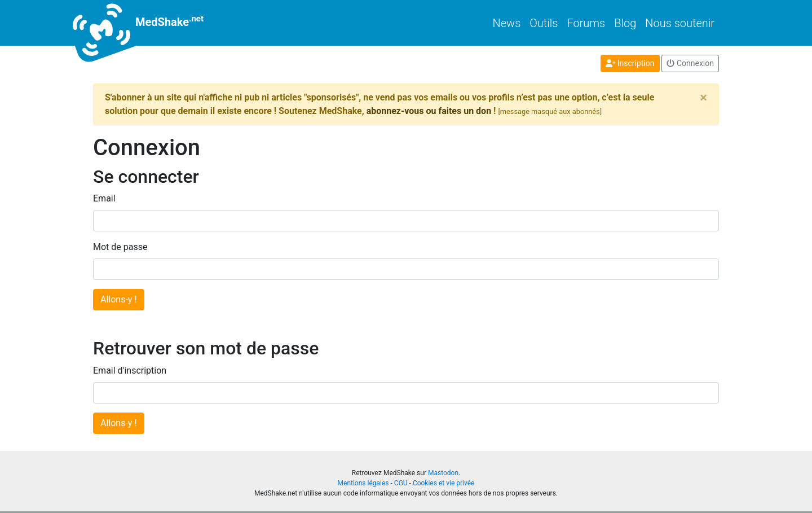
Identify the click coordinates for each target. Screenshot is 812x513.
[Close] (703, 98)
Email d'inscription (130, 370)
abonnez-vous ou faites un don (429, 111)
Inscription (630, 63)
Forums (586, 23)
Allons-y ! (119, 299)
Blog (625, 23)
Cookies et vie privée (444, 483)
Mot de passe (120, 247)
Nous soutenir (680, 23)
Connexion (690, 63)
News (507, 23)
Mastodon (443, 473)
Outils (544, 23)
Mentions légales (363, 483)
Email (104, 198)
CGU (401, 483)
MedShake (148, 23)
